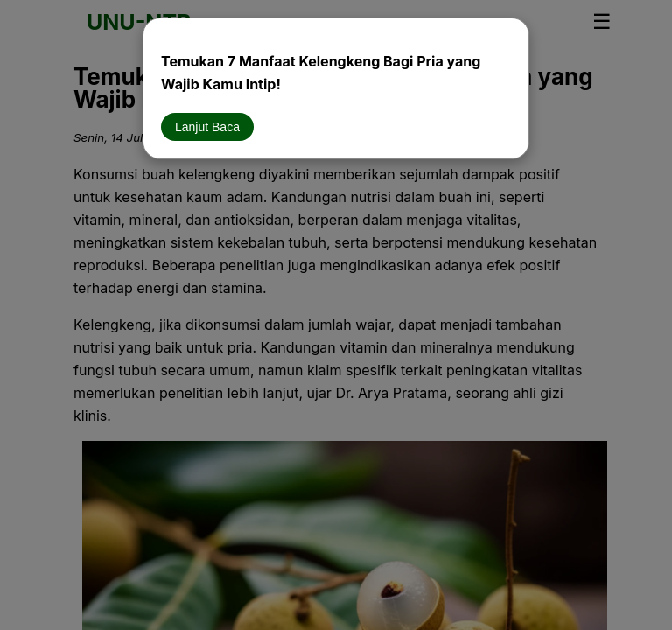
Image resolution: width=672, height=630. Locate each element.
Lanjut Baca (207, 127)
